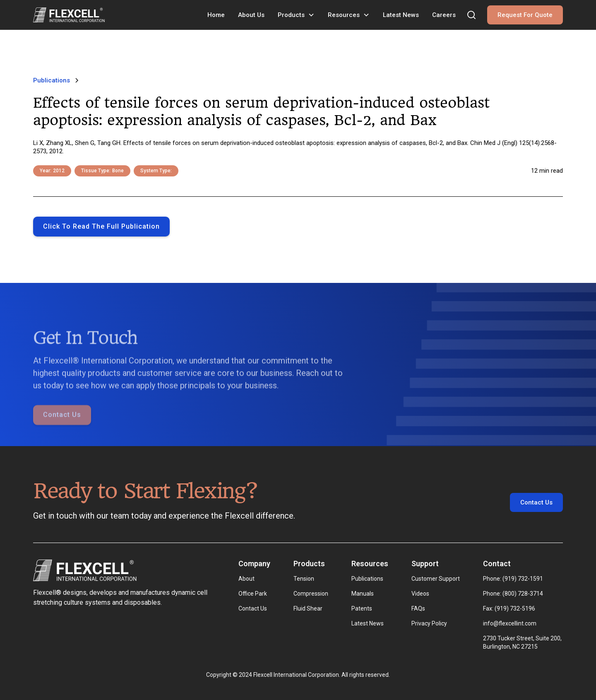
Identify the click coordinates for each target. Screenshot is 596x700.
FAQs (418, 608)
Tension (304, 579)
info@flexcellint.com (510, 623)
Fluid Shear (308, 608)
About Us (251, 15)
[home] (69, 15)
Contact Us (62, 426)
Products (291, 15)
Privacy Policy (429, 623)
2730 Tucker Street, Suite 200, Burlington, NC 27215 (523, 642)
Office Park (253, 594)
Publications (367, 579)
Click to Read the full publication (101, 226)
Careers (444, 15)
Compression (311, 594)
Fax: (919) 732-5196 (509, 608)
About (246, 579)
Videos (420, 594)
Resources (344, 15)
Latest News (401, 15)
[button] (296, 15)
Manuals (363, 594)
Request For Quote (525, 15)
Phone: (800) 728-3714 (513, 594)
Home (216, 15)
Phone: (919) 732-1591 (513, 579)
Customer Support (436, 579)
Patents (362, 608)
